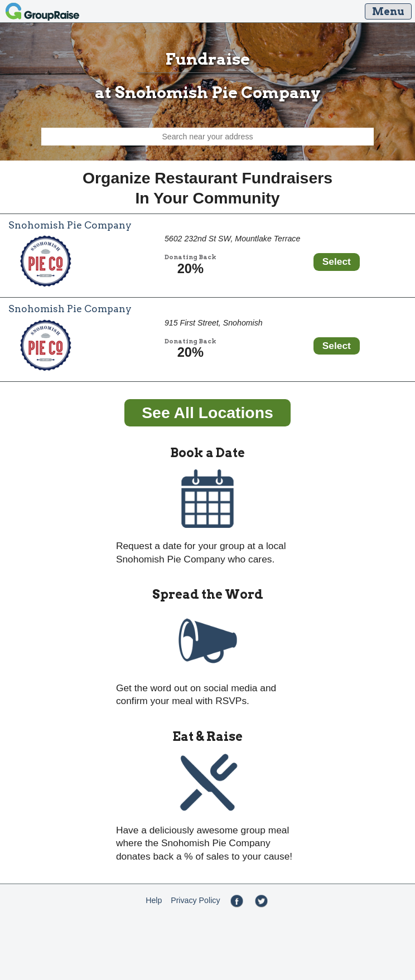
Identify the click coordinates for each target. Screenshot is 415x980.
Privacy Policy (195, 900)
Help (154, 900)
